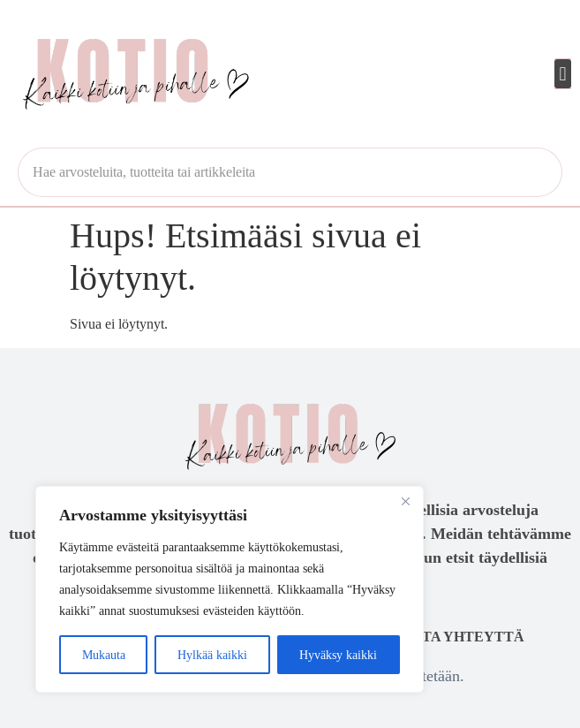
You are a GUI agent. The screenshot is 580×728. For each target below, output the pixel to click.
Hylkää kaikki (212, 655)
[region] (230, 589)
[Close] (405, 501)
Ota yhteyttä (468, 637)
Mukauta (104, 655)
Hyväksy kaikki (338, 655)
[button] (563, 74)
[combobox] (290, 172)
